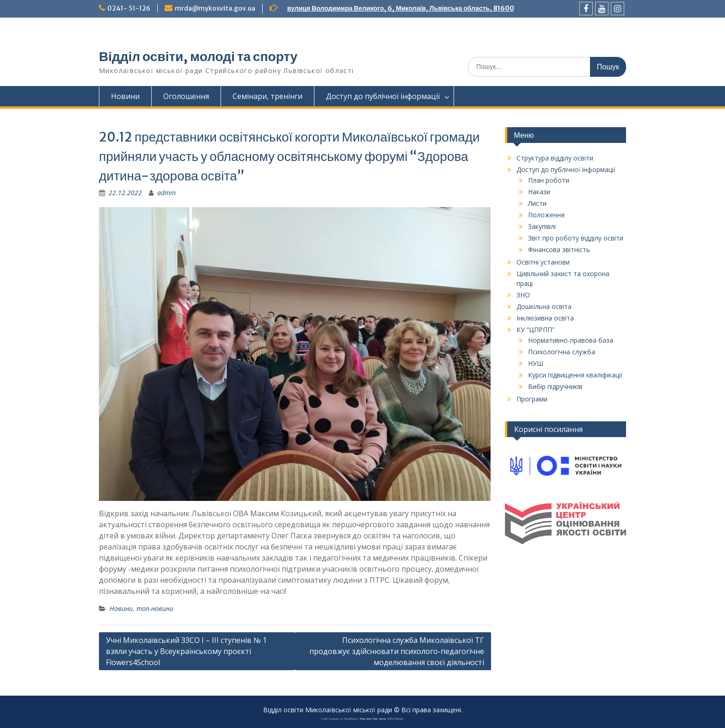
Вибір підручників (555, 386)
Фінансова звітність (559, 250)
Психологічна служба (562, 352)
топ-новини (155, 608)
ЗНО (523, 295)
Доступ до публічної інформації (383, 96)
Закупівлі (542, 226)
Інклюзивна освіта (545, 318)
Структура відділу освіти (555, 158)
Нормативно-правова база (571, 340)
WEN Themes (396, 719)
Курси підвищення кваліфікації (575, 375)
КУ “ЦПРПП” (535, 330)
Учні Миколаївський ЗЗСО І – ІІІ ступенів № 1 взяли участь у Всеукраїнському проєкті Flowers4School (186, 651)
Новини (125, 96)
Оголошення (186, 96)
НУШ (536, 363)
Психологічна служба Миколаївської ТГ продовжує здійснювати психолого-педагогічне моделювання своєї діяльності (397, 651)
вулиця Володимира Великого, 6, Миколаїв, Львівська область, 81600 (401, 8)
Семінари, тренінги (267, 96)
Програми (532, 399)
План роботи (549, 180)
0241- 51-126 (129, 8)
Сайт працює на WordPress (339, 719)
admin (166, 193)
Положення (546, 215)
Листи (537, 203)
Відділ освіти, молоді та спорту (198, 56)
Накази (539, 192)
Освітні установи (543, 262)
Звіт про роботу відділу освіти (576, 238)
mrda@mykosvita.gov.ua (215, 8)
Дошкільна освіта (544, 306)
